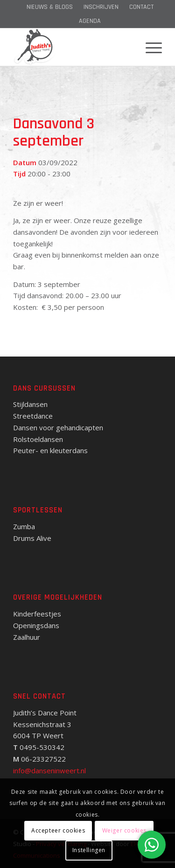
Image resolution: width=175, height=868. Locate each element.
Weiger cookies (124, 830)
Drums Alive (32, 538)
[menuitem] (50, 7)
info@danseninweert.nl (49, 770)
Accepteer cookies (58, 830)
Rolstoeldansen (38, 439)
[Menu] (149, 47)
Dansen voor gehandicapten (58, 427)
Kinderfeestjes (37, 614)
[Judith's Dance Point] (73, 47)
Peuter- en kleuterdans (50, 450)
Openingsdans (36, 625)
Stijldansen (30, 404)
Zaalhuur (27, 637)
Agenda (90, 21)
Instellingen (89, 850)
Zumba (24, 526)
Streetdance (33, 416)
